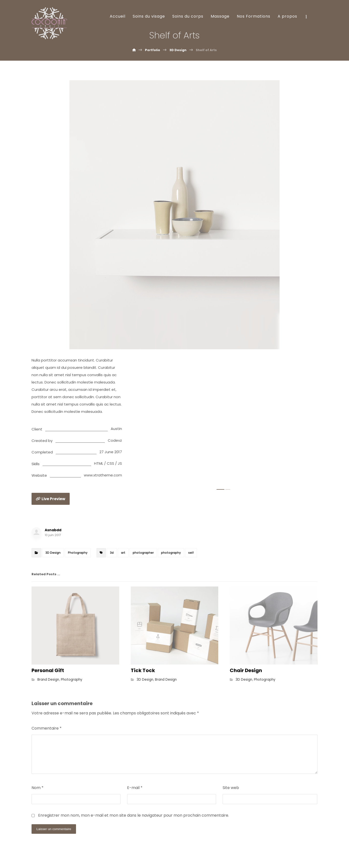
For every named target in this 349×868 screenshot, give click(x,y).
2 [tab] (228, 489)
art (123, 553)
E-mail (135, 788)
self (191, 553)
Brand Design (48, 680)
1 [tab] (220, 489)
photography (171, 553)
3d (112, 553)
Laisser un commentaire (54, 829)
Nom (38, 788)
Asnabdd (53, 530)
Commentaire (47, 728)
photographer (143, 553)
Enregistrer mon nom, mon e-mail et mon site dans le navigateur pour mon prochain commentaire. (134, 815)
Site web (231, 788)
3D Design (53, 553)
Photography (78, 553)
